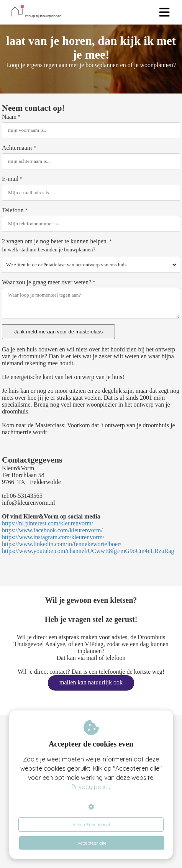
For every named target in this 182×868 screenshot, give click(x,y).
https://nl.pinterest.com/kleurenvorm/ (48, 523)
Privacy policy (91, 787)
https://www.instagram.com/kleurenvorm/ (53, 537)
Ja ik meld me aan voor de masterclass (58, 332)
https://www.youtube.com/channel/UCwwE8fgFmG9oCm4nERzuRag (88, 551)
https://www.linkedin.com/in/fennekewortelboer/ (62, 544)
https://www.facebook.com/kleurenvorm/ (52, 530)
